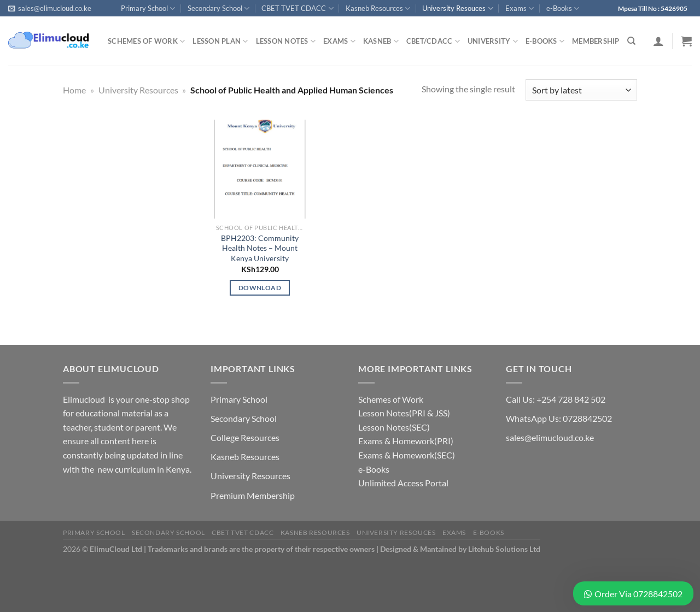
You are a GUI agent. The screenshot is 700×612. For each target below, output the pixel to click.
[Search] (631, 41)
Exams (520, 8)
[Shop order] (581, 90)
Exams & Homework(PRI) (406, 441)
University (493, 41)
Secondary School (218, 8)
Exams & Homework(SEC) (407, 455)
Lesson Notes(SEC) (394, 427)
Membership (596, 41)
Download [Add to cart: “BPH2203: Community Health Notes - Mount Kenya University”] (260, 288)
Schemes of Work (146, 41)
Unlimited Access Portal (403, 483)
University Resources (138, 90)
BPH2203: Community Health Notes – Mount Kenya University (260, 248)
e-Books (563, 8)
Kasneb (381, 41)
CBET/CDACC (433, 41)
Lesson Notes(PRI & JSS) (404, 413)
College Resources (245, 437)
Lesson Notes (286, 41)
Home (74, 90)
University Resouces (457, 8)
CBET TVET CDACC (297, 8)
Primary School (148, 8)
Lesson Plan (220, 41)
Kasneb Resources (378, 8)
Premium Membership (253, 495)
